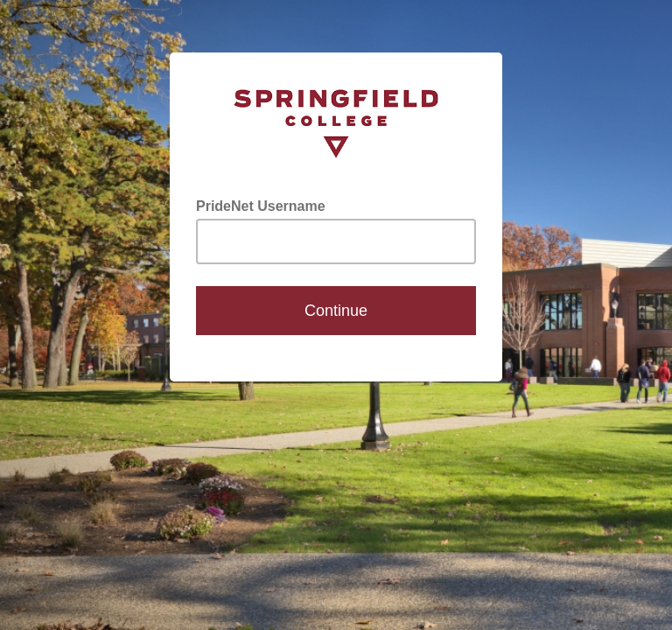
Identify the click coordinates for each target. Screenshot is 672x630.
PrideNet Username (261, 206)
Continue (336, 311)
